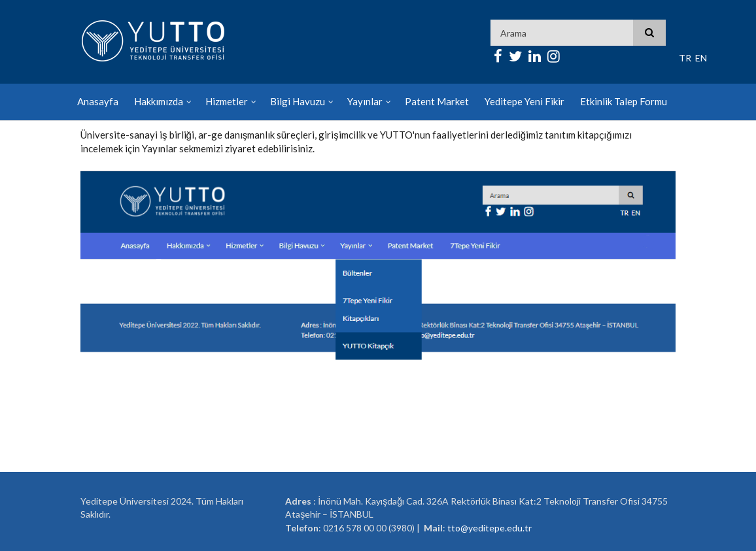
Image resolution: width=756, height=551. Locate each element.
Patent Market (437, 101)
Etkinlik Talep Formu (624, 101)
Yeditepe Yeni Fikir (524, 101)
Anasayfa (98, 101)
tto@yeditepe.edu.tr (490, 528)
